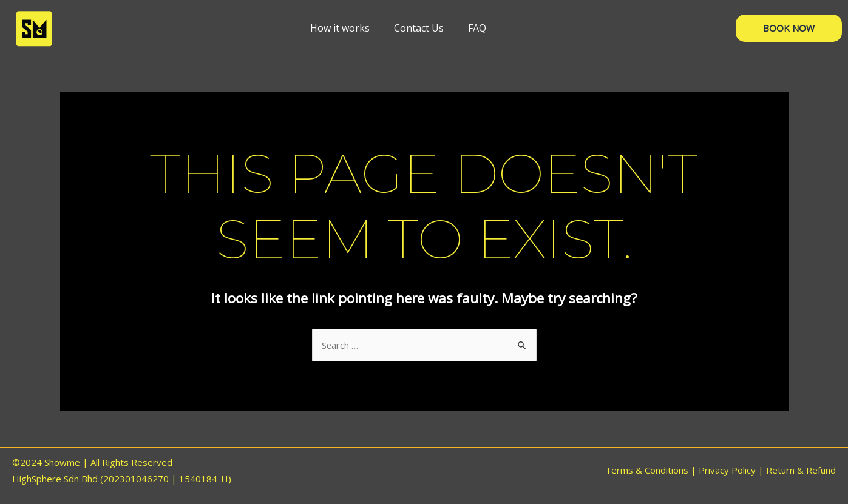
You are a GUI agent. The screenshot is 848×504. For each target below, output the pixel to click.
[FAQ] (477, 28)
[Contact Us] (419, 28)
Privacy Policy (727, 470)
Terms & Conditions (647, 470)
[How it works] (340, 28)
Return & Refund (801, 470)
